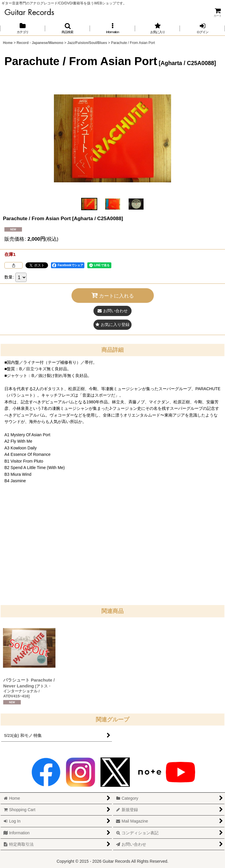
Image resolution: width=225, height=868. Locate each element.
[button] (68, 28)
